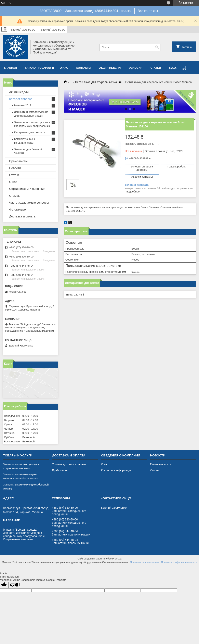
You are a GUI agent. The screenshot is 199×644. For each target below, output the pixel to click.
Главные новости (161, 464)
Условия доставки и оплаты (69, 464)
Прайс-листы (18, 161)
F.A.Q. (173, 68)
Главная (10, 68)
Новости (15, 168)
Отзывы (15, 196)
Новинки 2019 (23, 105)
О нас (64, 68)
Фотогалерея (18, 209)
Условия (136, 68)
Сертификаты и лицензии (27, 189)
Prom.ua (117, 559)
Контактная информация (116, 470)
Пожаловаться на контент (144, 562)
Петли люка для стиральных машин (99, 82)
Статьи (156, 68)
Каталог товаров (38, 68)
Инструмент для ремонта (30, 132)
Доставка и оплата (22, 216)
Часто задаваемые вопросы (29, 203)
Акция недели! (110, 68)
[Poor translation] (15, 585)
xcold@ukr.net (17, 292)
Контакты (84, 68)
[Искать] (157, 47)
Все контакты (148, 11)
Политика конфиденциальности (179, 562)
